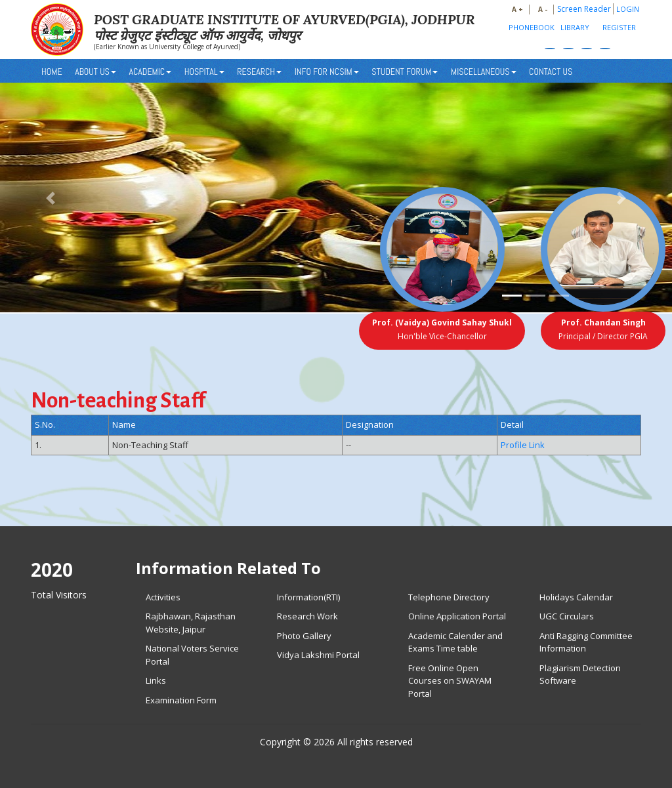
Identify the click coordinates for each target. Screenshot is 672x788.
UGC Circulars (567, 616)
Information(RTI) (308, 597)
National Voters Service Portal (192, 655)
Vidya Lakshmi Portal (318, 655)
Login (628, 9)
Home (52, 72)
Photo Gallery (304, 636)
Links (156, 680)
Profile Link (523, 445)
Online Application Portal (457, 616)
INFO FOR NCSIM (327, 72)
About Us (95, 72)
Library (575, 27)
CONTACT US (551, 72)
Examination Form (181, 700)
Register (619, 27)
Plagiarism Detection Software (580, 674)
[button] (51, 198)
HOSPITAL (204, 72)
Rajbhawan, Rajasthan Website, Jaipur (191, 623)
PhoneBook (532, 27)
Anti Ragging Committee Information (586, 642)
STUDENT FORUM (405, 72)
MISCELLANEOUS (484, 72)
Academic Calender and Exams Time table (455, 642)
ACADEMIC (150, 72)
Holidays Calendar (576, 597)
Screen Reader (584, 9)
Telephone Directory (449, 597)
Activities (163, 597)
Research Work (307, 616)
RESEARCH (259, 72)
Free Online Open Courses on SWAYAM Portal (450, 681)
